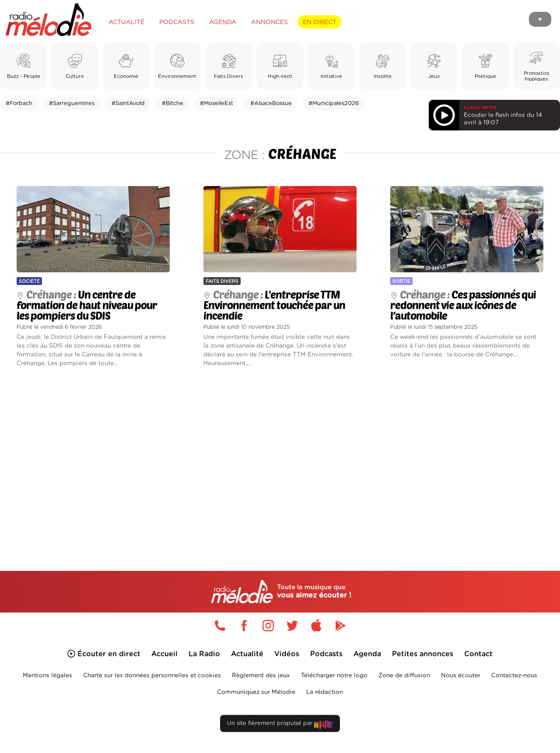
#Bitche (173, 104)
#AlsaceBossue (271, 104)
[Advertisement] (280, 459)
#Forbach (19, 104)
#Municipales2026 (334, 104)
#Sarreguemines (72, 104)
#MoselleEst (217, 104)
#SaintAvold (128, 104)
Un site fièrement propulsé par (280, 725)
